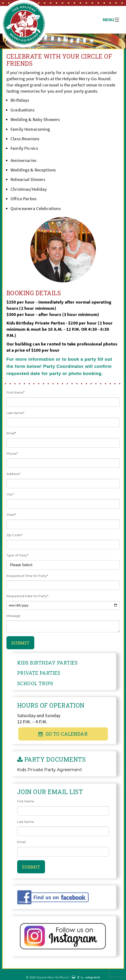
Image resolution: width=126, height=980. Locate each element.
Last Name (25, 822)
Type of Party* (18, 555)
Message (14, 616)
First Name (26, 801)
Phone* (12, 454)
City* (10, 494)
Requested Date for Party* (28, 596)
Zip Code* (14, 535)
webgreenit (93, 977)
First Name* (16, 392)
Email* (11, 433)
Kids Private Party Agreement (50, 770)
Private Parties (39, 673)
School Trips (35, 683)
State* (11, 515)
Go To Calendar (63, 734)
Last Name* (15, 413)
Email (21, 842)
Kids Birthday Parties (48, 663)
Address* (13, 474)
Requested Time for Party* (27, 576)
